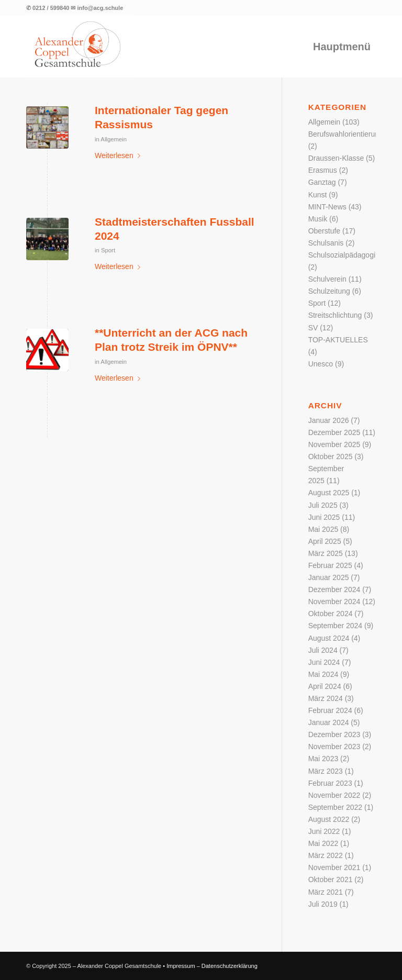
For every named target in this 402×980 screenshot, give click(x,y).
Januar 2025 (329, 577)
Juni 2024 (324, 662)
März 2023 (326, 771)
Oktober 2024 (331, 614)
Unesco (321, 364)
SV (313, 328)
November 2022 (334, 795)
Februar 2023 (330, 783)
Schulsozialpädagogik (344, 255)
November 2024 (334, 602)
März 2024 (326, 698)
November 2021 (334, 867)
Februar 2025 (330, 565)
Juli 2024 (323, 650)
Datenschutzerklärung (230, 966)
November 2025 (334, 444)
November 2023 (334, 747)
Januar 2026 (329, 420)
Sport (108, 250)
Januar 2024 (329, 722)
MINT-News (327, 207)
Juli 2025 (323, 505)
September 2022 (336, 807)
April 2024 (325, 686)
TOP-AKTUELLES (338, 340)
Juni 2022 (324, 831)
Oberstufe (324, 231)
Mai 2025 (323, 529)
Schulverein (327, 279)
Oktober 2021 (331, 879)
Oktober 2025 (331, 456)
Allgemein (114, 139)
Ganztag (322, 182)
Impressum (181, 966)
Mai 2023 (323, 759)
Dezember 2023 (334, 734)
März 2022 (326, 855)
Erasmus (323, 170)
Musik (318, 219)
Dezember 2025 (334, 432)
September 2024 (336, 626)
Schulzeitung (329, 291)
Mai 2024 (323, 674)
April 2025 (325, 541)
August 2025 (329, 493)
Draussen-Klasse (336, 158)
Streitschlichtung (335, 315)
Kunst (318, 195)
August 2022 (329, 819)
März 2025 (326, 553)
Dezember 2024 (334, 589)
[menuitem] (342, 47)
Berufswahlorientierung (346, 134)
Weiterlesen (120, 155)
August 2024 (329, 638)
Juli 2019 (323, 904)
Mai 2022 (323, 843)
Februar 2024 (330, 710)
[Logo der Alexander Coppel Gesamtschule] (79, 47)
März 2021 (326, 892)
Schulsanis (326, 243)
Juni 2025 (324, 517)
